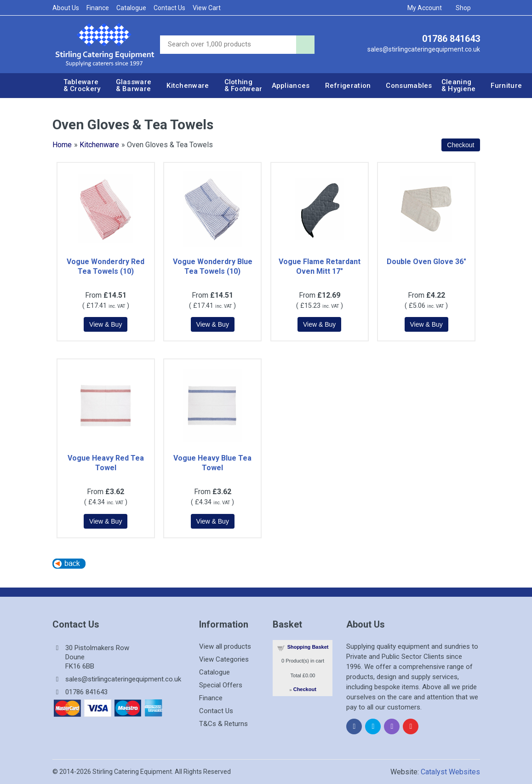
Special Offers (221, 685)
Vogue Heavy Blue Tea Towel (212, 463)
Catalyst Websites (450, 772)
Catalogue (131, 8)
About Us (66, 8)
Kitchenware (99, 145)
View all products (225, 646)
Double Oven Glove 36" (426, 262)
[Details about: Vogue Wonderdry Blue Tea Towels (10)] (213, 324)
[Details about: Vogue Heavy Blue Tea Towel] (213, 521)
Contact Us (169, 8)
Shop (466, 8)
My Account (428, 8)
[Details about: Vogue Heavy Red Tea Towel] (106, 521)
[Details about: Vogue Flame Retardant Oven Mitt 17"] (319, 324)
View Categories (224, 659)
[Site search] (228, 45)
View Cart (207, 8)
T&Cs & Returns (223, 724)
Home (62, 145)
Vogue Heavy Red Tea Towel (106, 463)
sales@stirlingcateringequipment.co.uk (424, 49)
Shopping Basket (308, 647)
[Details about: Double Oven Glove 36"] (426, 324)
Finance (98, 8)
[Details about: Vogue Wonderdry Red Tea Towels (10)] (106, 324)
